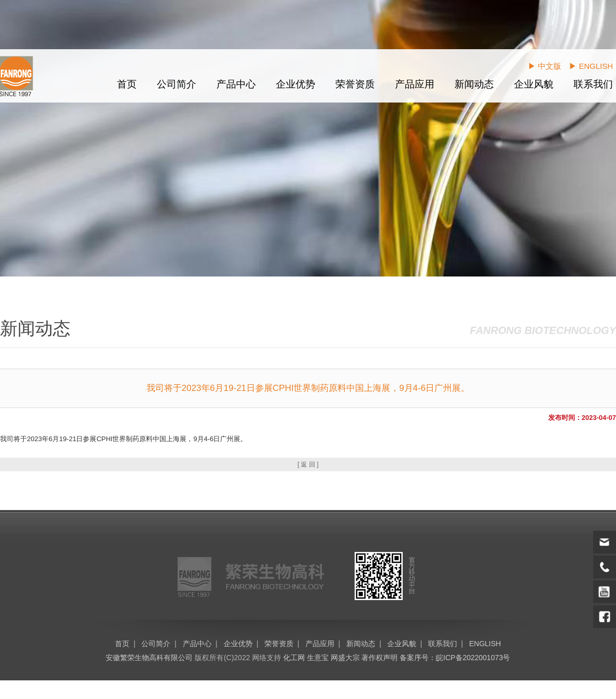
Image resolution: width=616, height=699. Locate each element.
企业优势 (296, 84)
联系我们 (593, 84)
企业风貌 (534, 84)
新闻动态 (474, 84)
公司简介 (177, 84)
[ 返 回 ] (308, 464)
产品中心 (236, 84)
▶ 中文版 (545, 66)
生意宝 (318, 658)
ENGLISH (485, 644)
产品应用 (415, 84)
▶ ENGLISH (591, 66)
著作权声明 (379, 658)
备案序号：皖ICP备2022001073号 (455, 658)
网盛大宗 (345, 658)
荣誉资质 (355, 84)
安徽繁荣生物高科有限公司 (149, 658)
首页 (127, 84)
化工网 (294, 658)
